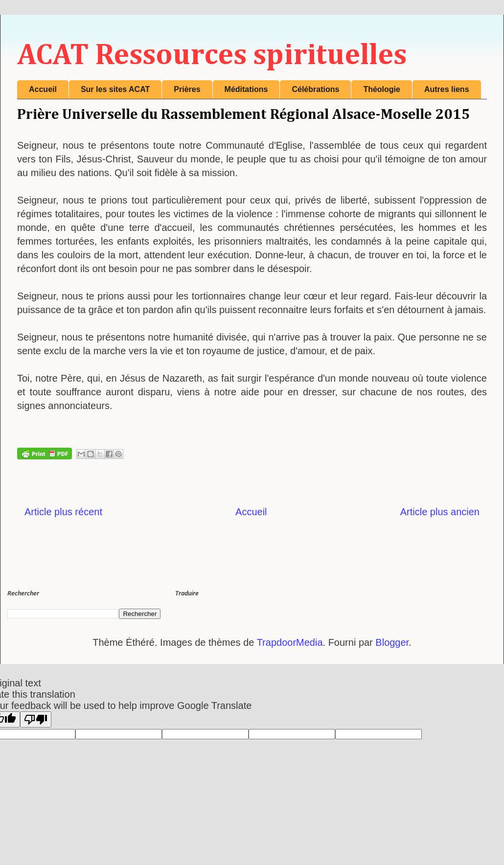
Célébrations (315, 89)
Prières (187, 89)
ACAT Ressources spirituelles (212, 56)
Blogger (392, 642)
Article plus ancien (440, 512)
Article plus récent (63, 512)
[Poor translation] (36, 719)
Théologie (382, 89)
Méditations (246, 89)
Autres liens (447, 89)
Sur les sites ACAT (115, 89)
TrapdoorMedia (290, 642)
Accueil (43, 89)
